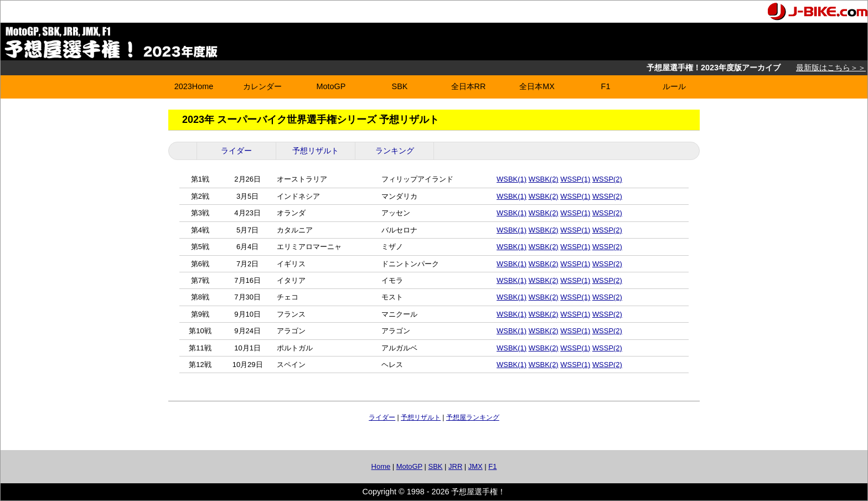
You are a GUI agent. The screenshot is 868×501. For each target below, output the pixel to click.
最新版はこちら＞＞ (831, 68)
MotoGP (331, 86)
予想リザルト (316, 151)
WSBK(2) (544, 179)
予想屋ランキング (473, 417)
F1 (606, 86)
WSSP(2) (607, 179)
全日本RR (469, 86)
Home (381, 466)
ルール (674, 86)
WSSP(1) (575, 179)
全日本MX (537, 86)
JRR (455, 466)
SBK (400, 86)
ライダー (236, 151)
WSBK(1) (512, 179)
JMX (476, 466)
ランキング (395, 151)
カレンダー (262, 86)
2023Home (194, 86)
